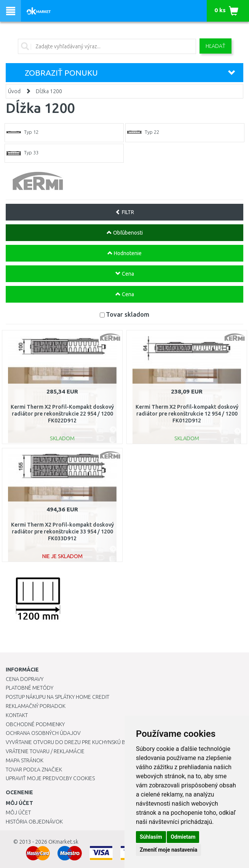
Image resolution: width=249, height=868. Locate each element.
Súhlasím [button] (151, 837)
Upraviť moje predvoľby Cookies (50, 778)
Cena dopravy (25, 679)
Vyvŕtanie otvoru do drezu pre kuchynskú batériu (74, 742)
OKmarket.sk (63, 842)
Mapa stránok (25, 760)
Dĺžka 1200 (49, 91)
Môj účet (18, 812)
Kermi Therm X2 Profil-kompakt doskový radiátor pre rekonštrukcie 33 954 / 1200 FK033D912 (62, 532)
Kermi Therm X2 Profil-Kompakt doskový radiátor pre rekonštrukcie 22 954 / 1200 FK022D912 (62, 414)
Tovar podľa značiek (34, 770)
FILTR (125, 212)
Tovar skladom (128, 314)
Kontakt (17, 715)
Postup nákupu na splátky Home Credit (57, 697)
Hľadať (215, 46)
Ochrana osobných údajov (43, 733)
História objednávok (34, 822)
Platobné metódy (30, 688)
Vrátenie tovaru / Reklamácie (45, 751)
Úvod (14, 91)
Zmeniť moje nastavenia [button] (168, 850)
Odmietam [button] (183, 837)
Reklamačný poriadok (36, 706)
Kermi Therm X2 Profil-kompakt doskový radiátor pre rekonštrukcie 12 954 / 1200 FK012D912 (187, 414)
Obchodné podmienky (35, 724)
